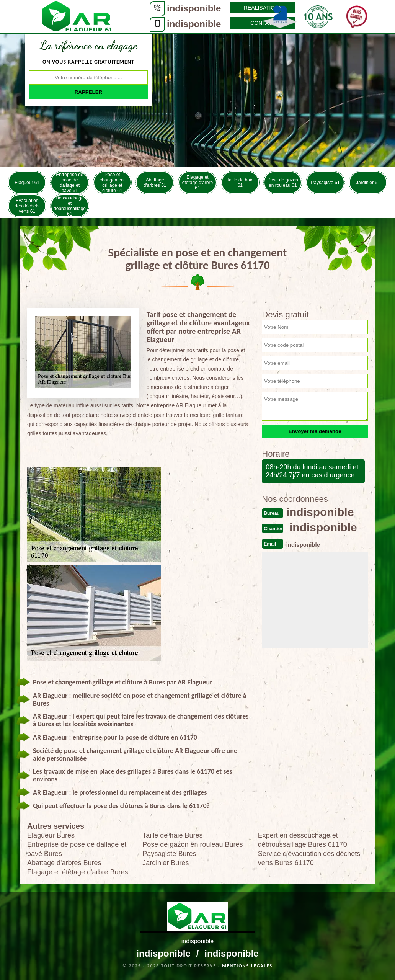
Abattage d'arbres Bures (64, 863)
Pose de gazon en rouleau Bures (193, 844)
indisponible (194, 8)
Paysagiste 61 (325, 183)
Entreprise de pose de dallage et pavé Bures (77, 849)
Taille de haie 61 (240, 183)
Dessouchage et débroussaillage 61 (70, 206)
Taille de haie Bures (172, 835)
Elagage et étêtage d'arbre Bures (78, 872)
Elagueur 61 (27, 183)
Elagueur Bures (51, 835)
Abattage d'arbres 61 (155, 183)
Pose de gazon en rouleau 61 (283, 183)
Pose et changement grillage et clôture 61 (112, 182)
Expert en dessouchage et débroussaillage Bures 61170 (303, 840)
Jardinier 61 (368, 183)
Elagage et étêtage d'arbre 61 (197, 183)
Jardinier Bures (166, 863)
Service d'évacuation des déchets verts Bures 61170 (309, 858)
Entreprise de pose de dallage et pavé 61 (69, 182)
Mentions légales (247, 966)
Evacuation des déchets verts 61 (27, 206)
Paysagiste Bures (169, 854)
